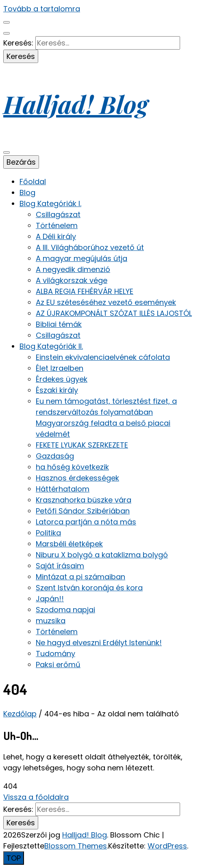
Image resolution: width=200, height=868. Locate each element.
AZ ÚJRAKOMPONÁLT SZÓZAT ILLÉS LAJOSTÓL (114, 313)
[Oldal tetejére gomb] (14, 858)
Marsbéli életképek (69, 544)
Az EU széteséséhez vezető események (106, 302)
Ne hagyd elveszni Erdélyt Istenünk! (99, 643)
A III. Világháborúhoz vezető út (90, 247)
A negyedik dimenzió (73, 269)
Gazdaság (55, 456)
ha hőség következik (72, 467)
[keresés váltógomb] (7, 33)
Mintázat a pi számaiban (80, 577)
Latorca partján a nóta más (86, 522)
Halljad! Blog (76, 104)
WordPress (167, 846)
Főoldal (33, 182)
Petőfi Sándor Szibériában (83, 511)
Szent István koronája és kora (89, 588)
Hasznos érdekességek (77, 478)
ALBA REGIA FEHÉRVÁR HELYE (85, 291)
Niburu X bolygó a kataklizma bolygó (102, 555)
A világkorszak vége (72, 280)
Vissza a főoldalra (36, 797)
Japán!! (50, 599)
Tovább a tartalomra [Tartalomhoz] (42, 9)
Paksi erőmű (58, 665)
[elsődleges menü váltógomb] (7, 152)
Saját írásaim (60, 566)
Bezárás (21, 162)
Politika (48, 533)
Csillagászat (58, 214)
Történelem (57, 225)
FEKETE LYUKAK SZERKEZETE (82, 445)
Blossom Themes (76, 846)
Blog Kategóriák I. (50, 203)
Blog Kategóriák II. (51, 346)
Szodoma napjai (65, 610)
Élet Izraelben (60, 368)
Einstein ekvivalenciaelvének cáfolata (103, 357)
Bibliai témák (59, 324)
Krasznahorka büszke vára (84, 500)
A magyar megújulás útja (82, 258)
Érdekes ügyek (62, 379)
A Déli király (56, 236)
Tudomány (55, 654)
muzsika (51, 621)
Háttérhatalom (63, 489)
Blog (27, 193)
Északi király (57, 390)
